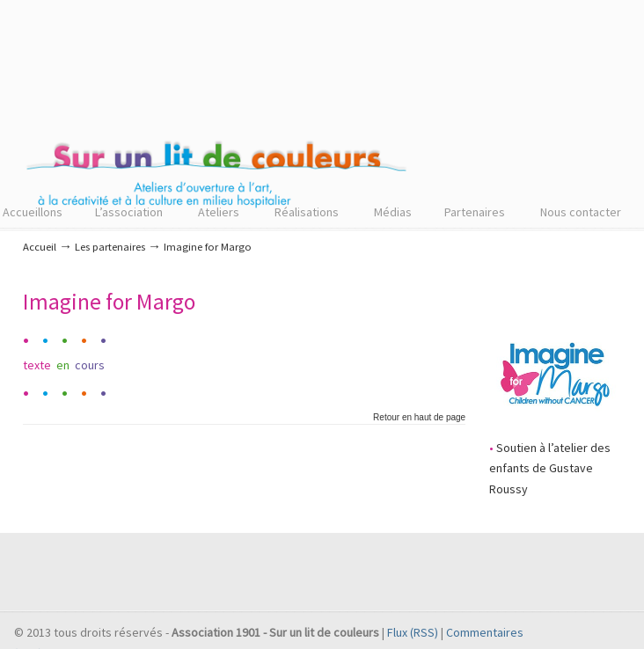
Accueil (40, 247)
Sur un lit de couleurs (216, 115)
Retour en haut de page (419, 418)
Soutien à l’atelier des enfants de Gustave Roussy (550, 469)
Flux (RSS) (413, 632)
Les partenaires (110, 247)
